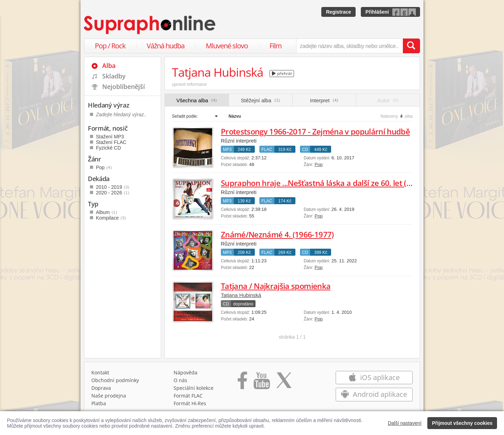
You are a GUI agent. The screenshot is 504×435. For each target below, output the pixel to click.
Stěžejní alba (260, 100)
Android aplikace (374, 394)
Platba (99, 403)
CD (305, 150)
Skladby (114, 76)
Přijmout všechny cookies (462, 423)
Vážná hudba (166, 46)
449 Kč (321, 150)
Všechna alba (197, 100)
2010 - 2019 (113, 187)
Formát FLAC (188, 396)
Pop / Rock (110, 46)
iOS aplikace (374, 377)
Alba (109, 65)
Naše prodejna (109, 396)
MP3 (227, 150)
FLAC (267, 150)
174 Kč (285, 201)
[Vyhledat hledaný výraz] (411, 46)
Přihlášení (377, 12)
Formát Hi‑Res (190, 403)
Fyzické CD (108, 148)
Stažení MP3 (110, 137)
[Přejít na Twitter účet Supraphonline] (284, 383)
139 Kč (244, 201)
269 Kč (285, 253)
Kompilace (111, 218)
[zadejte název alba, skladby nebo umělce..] (349, 46)
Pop (319, 164)
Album (107, 212)
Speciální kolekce (194, 388)
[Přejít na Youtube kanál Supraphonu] (261, 383)
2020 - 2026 (113, 193)
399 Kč (321, 253)
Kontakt (100, 372)
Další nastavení (405, 423)
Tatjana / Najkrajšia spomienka (276, 286)
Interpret (324, 100)
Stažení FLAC (111, 142)
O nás (180, 380)
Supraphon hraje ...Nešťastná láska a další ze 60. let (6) (317, 183)
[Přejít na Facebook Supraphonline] (242, 383)
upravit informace (189, 84)
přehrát (282, 73)
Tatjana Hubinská (241, 295)
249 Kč (244, 150)
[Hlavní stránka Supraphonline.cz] (150, 25)
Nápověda (185, 372)
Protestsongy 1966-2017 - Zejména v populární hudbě (315, 131)
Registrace (338, 12)
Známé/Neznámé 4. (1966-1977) (277, 234)
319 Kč (285, 150)
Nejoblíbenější (124, 87)
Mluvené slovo (227, 46)
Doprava (101, 388)
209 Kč (244, 253)
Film (276, 46)
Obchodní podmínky (115, 380)
